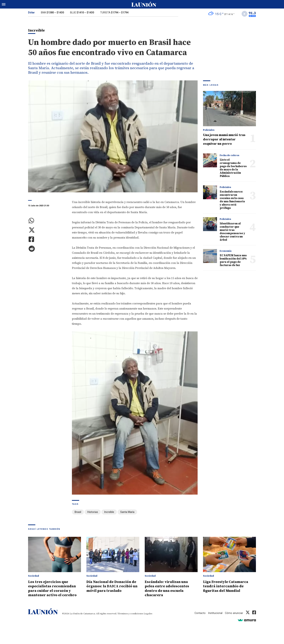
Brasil (78, 513)
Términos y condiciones (130, 614)
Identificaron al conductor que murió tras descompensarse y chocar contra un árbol (232, 232)
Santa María (127, 513)
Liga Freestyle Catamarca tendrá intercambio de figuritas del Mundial (227, 586)
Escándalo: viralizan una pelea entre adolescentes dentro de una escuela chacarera (168, 589)
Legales (148, 614)
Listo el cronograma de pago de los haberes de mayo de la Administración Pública (233, 169)
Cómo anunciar (234, 613)
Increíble (109, 513)
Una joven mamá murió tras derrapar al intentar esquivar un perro (224, 140)
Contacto (200, 613)
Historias (93, 513)
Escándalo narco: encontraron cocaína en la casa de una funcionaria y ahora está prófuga (232, 200)
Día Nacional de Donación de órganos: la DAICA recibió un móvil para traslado (113, 586)
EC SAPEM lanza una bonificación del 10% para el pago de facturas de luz (233, 261)
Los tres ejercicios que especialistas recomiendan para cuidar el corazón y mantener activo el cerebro (54, 589)
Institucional (215, 613)
